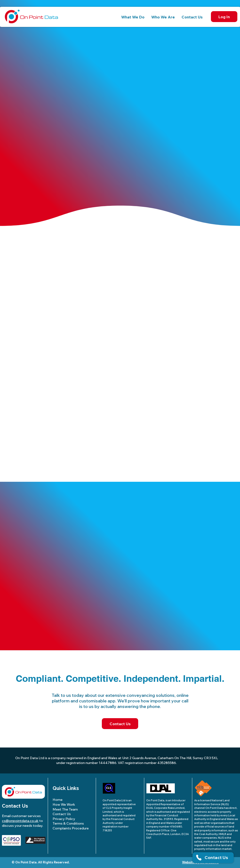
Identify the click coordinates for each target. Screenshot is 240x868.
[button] (133, 17)
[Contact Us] (120, 724)
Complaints (71, 828)
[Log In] (224, 17)
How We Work (64, 804)
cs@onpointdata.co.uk (20, 821)
